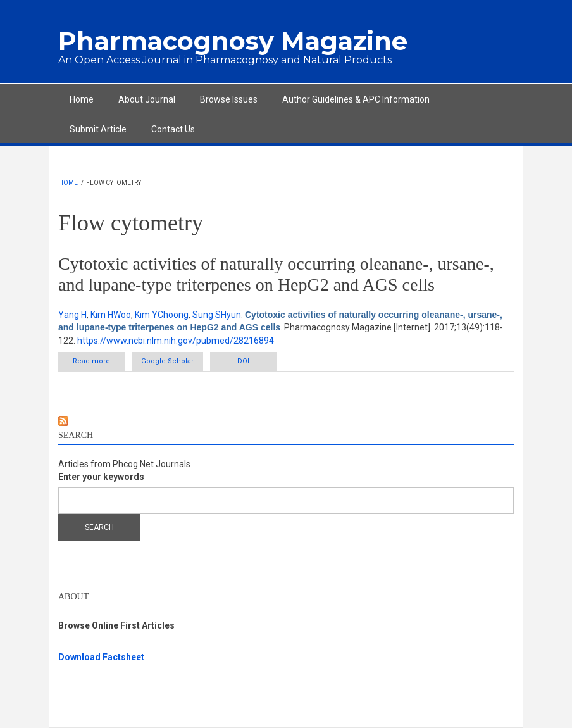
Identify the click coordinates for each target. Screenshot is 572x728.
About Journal (147, 99)
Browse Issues (229, 99)
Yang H (72, 315)
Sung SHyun (217, 315)
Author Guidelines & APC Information (356, 99)
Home (82, 99)
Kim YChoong (162, 315)
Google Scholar (167, 361)
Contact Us (173, 129)
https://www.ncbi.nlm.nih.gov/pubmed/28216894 (176, 341)
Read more (99, 361)
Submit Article (98, 129)
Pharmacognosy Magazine (233, 41)
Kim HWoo (111, 315)
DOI (243, 361)
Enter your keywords (101, 477)
